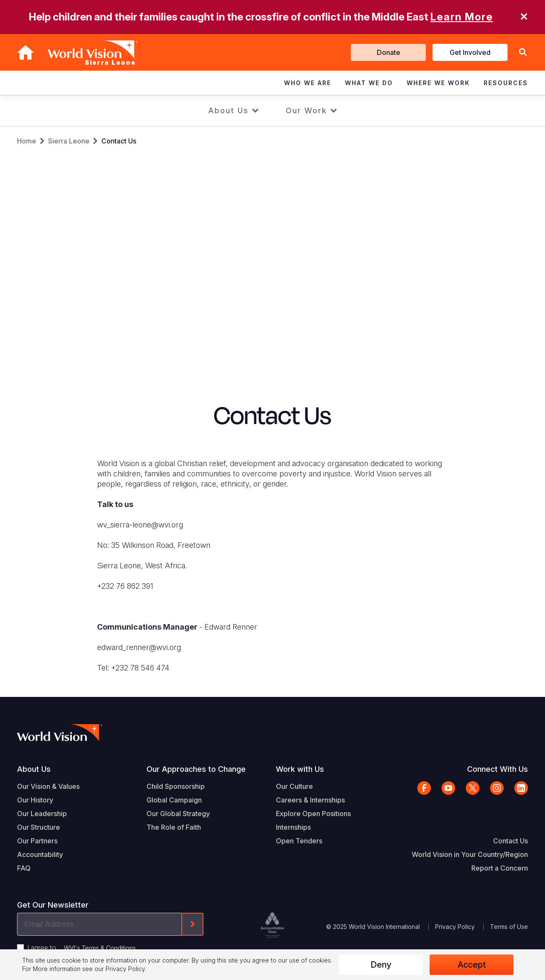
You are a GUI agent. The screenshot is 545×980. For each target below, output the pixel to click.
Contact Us (119, 141)
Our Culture (294, 786)
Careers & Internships (310, 800)
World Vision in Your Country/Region (470, 854)
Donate (389, 52)
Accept (472, 965)
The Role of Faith (174, 827)
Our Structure (39, 827)
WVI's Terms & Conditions (100, 948)
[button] (523, 53)
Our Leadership (42, 814)
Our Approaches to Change (196, 769)
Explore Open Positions (313, 814)
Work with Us (300, 769)
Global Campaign (174, 800)
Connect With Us (498, 769)
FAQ (24, 868)
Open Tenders (299, 841)
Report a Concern (500, 868)
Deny (381, 965)
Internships (293, 827)
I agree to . (82, 948)
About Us (228, 110)
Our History (35, 800)
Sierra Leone (69, 141)
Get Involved (470, 52)
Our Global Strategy (178, 814)
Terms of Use (509, 927)
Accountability (40, 854)
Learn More (462, 17)
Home (27, 141)
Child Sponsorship (176, 786)
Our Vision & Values (48, 786)
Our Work (306, 110)
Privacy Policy (455, 927)
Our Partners (37, 841)
